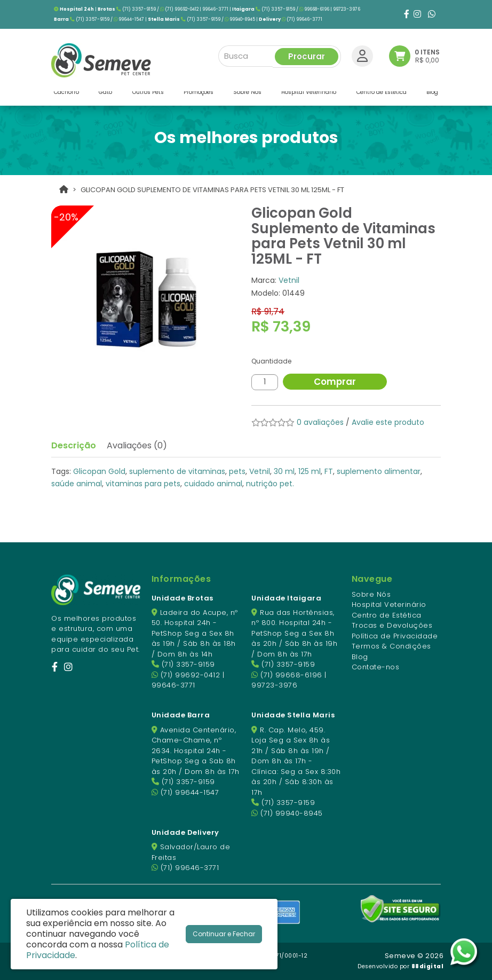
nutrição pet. (270, 484)
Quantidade (271, 361)
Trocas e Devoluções (392, 625)
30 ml (284, 471)
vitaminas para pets (143, 484)
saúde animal (77, 484)
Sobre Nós (371, 594)
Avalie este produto (388, 422)
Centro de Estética (387, 615)
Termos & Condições (391, 646)
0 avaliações (320, 422)
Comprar (336, 382)
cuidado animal (213, 484)
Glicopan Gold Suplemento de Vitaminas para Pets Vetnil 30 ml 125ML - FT (212, 190)
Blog (360, 657)
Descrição (74, 445)
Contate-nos (376, 667)
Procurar (307, 54)
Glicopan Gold (99, 471)
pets (237, 471)
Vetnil (289, 280)
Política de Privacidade (395, 636)
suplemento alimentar (379, 471)
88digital (428, 966)
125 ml (310, 471)
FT (329, 471)
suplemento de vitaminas (177, 471)
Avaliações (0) (137, 445)
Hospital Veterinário (389, 604)
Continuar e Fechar (224, 934)
